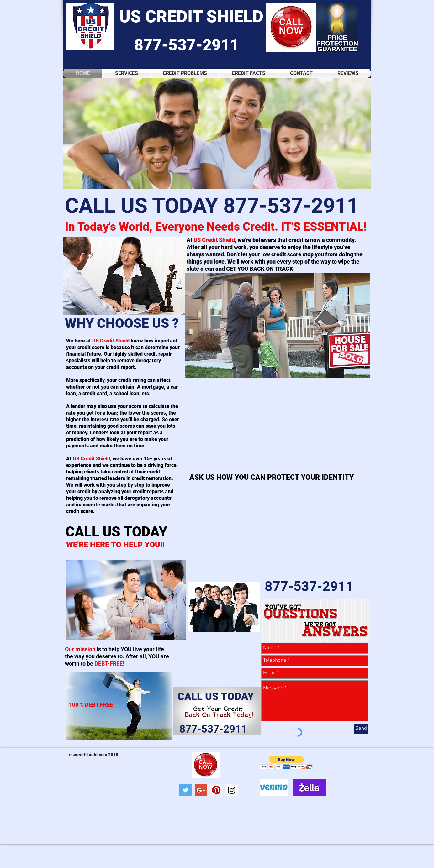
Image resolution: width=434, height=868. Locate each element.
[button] (217, 133)
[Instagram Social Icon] (232, 790)
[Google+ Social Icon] (201, 790)
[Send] (361, 729)
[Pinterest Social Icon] (216, 790)
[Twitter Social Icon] (185, 790)
